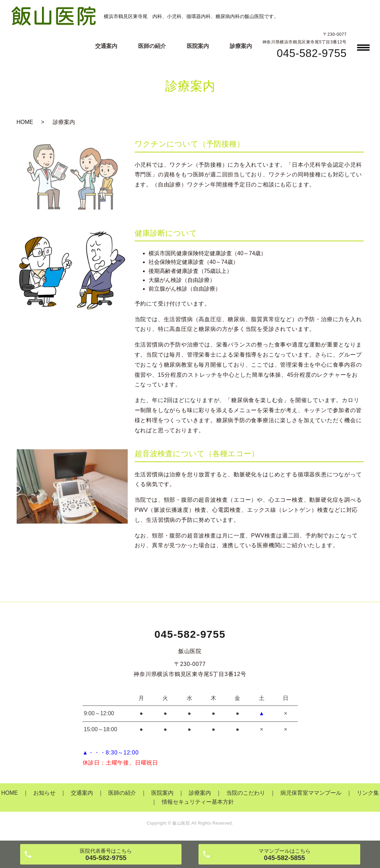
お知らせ (44, 793)
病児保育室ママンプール (311, 793)
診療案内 (241, 46)
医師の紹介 (152, 46)
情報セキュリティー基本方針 (198, 802)
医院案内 (198, 46)
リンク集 (368, 793)
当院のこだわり (246, 793)
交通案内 (106, 46)
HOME (25, 122)
